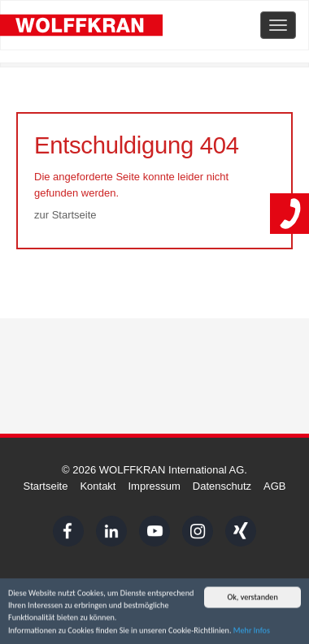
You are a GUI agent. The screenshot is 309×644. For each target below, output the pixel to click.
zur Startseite (65, 215)
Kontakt (98, 486)
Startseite (45, 486)
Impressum (154, 486)
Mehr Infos (252, 632)
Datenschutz (222, 486)
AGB (274, 486)
